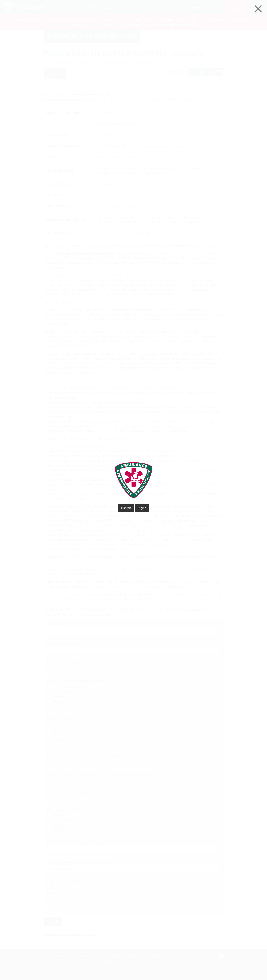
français (126, 508)
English (142, 508)
